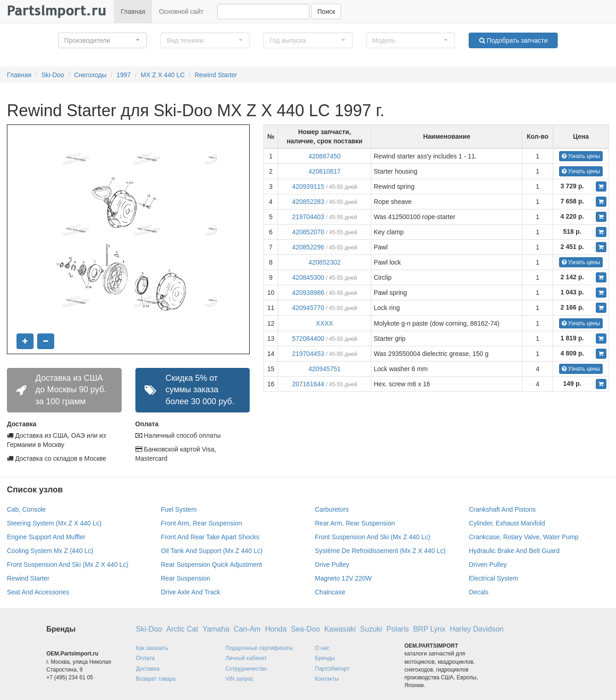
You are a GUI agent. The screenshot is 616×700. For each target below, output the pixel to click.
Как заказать (152, 648)
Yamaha (216, 629)
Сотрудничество (246, 669)
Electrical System (494, 578)
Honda (276, 629)
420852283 (308, 202)
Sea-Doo (305, 629)
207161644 (308, 384)
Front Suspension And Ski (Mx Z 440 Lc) (372, 537)
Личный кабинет (246, 658)
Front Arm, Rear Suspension (202, 523)
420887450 (325, 156)
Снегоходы (90, 75)
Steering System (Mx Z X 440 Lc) (54, 523)
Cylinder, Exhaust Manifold (507, 523)
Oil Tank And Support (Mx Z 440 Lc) (212, 551)
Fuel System (179, 509)
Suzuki (371, 629)
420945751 (325, 369)
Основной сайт (181, 11)
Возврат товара (156, 679)
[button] (103, 40)
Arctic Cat (182, 629)
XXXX (324, 323)
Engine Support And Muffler (46, 537)
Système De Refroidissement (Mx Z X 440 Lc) (380, 551)
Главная (133, 11)
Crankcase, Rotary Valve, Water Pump (524, 537)
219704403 (308, 217)
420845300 (308, 277)
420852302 (325, 262)
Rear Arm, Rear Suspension (355, 523)
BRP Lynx (429, 629)
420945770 (308, 308)
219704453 (308, 354)
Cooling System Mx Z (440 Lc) (50, 551)
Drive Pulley (332, 565)
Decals (479, 592)
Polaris (398, 629)
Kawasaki (340, 629)
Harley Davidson (477, 629)
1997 (124, 75)
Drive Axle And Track (191, 592)
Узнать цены (581, 156)
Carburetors (332, 509)
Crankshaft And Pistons (503, 509)
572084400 (308, 339)
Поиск (326, 11)
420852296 (308, 247)
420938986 (308, 293)
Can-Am (247, 629)
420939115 (308, 186)
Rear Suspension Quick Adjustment (212, 565)
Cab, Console (26, 509)
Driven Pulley (488, 565)
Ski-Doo (53, 75)
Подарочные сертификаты (259, 648)
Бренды (325, 658)
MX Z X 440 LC (163, 75)
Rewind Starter (216, 75)
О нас (322, 648)
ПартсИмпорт (332, 669)
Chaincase (330, 592)
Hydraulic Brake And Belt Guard (515, 551)
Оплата (145, 658)
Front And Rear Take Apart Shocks (210, 537)
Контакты (327, 679)
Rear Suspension (186, 578)
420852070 (308, 232)
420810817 (325, 171)
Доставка (148, 669)
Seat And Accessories (38, 592)
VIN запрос (239, 679)
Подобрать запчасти (513, 40)
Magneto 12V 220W (343, 578)
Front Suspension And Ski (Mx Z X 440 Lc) (68, 565)
